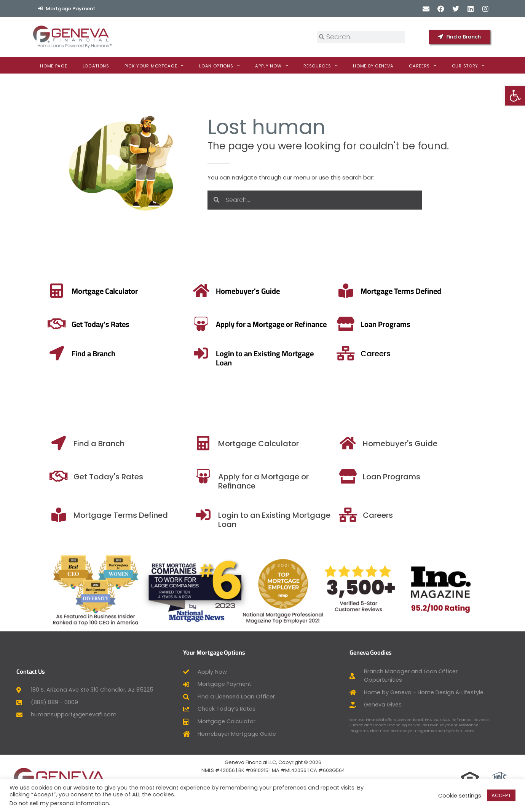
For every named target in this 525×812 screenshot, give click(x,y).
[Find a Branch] (186, 443)
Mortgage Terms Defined (276, 291)
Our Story (468, 66)
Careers (423, 66)
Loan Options (219, 66)
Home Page (53, 66)
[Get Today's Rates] (186, 476)
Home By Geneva (373, 66)
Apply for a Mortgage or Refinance (163, 324)
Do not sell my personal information (59, 803)
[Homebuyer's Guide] (477, 443)
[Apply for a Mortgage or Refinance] (93, 324)
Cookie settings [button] (460, 796)
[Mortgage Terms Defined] (220, 291)
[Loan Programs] (469, 324)
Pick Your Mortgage (154, 66)
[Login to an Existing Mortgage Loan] (310, 353)
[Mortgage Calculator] (331, 443)
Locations (96, 66)
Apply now (272, 66)
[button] (515, 96)
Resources (321, 66)
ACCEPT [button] (501, 795)
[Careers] (471, 353)
